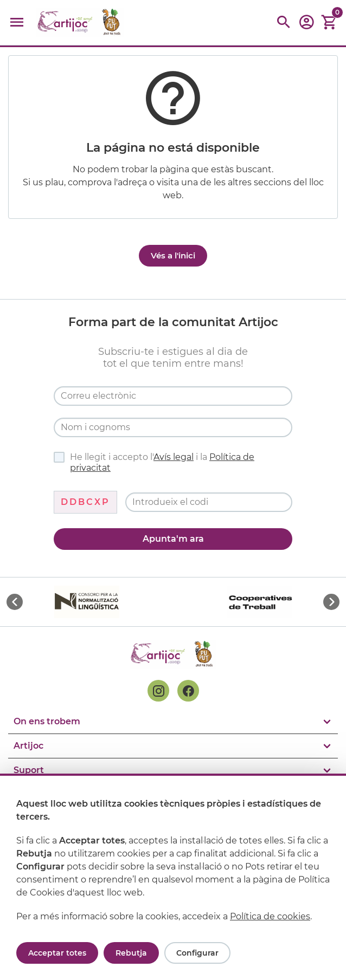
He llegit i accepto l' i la (154, 462)
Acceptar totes (57, 953)
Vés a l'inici (173, 255)
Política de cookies (270, 916)
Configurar (197, 953)
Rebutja (131, 953)
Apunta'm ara (173, 539)
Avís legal (174, 457)
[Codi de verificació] (209, 502)
